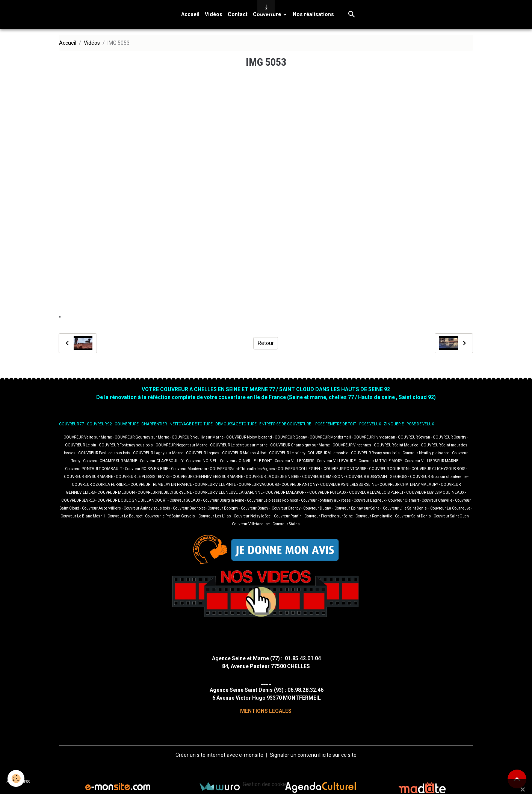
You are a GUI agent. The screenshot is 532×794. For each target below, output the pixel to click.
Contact (238, 14)
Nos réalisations (313, 14)
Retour (266, 343)
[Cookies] (16, 778)
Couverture (268, 14)
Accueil (190, 14)
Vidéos (214, 14)
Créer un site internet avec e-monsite (219, 755)
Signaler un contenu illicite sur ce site (313, 755)
